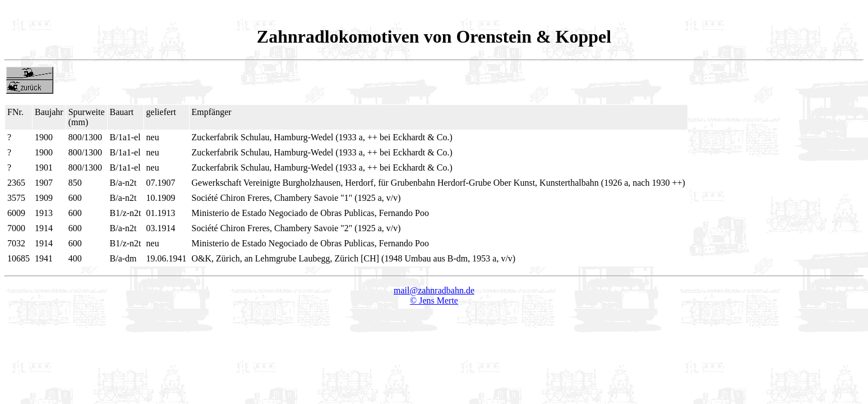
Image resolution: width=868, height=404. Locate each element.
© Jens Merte (434, 300)
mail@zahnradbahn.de (434, 290)
